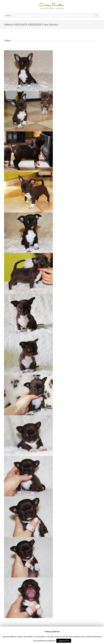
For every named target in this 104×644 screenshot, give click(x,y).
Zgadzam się (64, 641)
